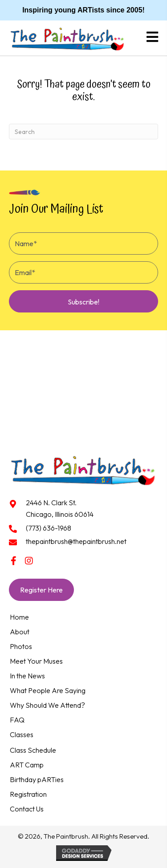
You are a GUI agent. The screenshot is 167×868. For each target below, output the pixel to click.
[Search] (83, 132)
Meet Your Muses (36, 661)
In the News (27, 676)
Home (19, 617)
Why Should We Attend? (47, 705)
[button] (83, 301)
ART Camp (27, 765)
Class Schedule (33, 750)
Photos (21, 646)
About (20, 632)
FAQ (17, 720)
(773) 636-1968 (49, 528)
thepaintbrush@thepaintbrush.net (76, 541)
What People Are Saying (48, 690)
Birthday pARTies (37, 779)
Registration (28, 794)
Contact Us (27, 809)
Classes (22, 734)
